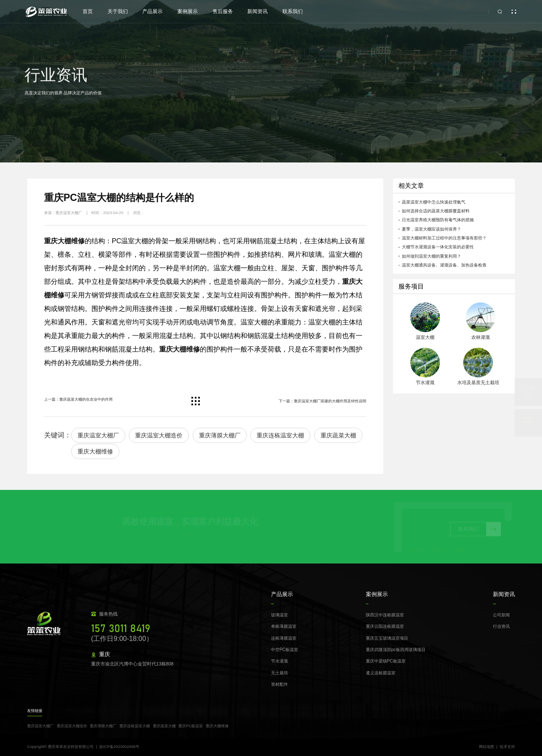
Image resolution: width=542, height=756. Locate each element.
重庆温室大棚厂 (98, 435)
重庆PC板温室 (191, 726)
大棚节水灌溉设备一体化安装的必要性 (438, 247)
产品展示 (152, 11)
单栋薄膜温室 (284, 626)
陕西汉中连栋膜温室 (385, 615)
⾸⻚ (88, 11)
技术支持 (507, 747)
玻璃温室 (279, 615)
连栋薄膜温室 (284, 638)
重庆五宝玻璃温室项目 (387, 638)
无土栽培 (279, 673)
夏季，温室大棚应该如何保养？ (431, 229)
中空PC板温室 (285, 650)
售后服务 (223, 11)
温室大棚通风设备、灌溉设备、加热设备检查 (444, 265)
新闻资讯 (257, 11)
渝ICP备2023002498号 (119, 747)
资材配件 (279, 684)
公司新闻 (501, 615)
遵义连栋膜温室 (381, 673)
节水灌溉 (279, 661)
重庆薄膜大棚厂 (220, 435)
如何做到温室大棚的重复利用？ (431, 256)
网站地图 (487, 747)
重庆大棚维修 (95, 451)
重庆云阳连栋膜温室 (385, 626)
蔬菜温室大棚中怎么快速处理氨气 (434, 202)
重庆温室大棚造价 (159, 435)
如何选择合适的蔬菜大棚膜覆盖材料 (436, 211)
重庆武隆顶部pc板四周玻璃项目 (396, 650)
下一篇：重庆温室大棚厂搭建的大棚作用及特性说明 (322, 401)
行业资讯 (501, 626)
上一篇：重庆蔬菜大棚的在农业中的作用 (78, 399)
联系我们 (293, 11)
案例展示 (188, 11)
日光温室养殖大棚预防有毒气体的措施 (438, 220)
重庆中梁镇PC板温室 (386, 661)
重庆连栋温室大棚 (280, 435)
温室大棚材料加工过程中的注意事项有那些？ (444, 238)
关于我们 (118, 11)
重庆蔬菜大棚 (338, 435)
